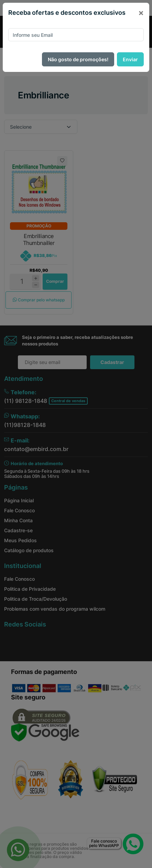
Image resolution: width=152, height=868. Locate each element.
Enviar (130, 59)
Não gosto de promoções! (78, 59)
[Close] (141, 13)
